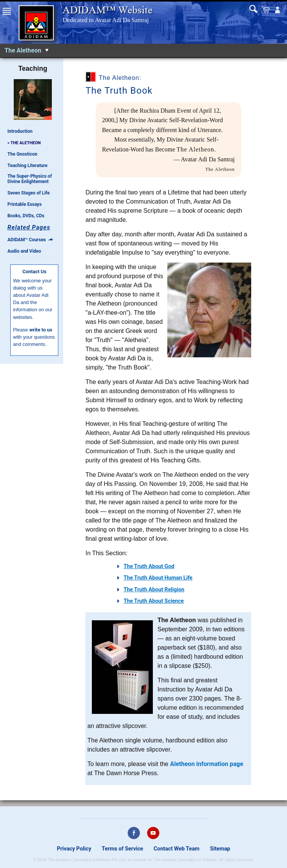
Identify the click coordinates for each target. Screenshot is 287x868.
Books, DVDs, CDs (26, 216)
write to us (41, 330)
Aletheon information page (207, 764)
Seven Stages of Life (29, 193)
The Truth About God (149, 566)
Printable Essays (25, 204)
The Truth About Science (154, 601)
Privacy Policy (74, 849)
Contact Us (34, 272)
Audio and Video (24, 251)
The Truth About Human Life (158, 578)
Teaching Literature (28, 166)
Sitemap (220, 849)
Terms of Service (123, 849)
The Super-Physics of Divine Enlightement (30, 179)
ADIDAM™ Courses (30, 240)
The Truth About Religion (154, 589)
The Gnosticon (22, 154)
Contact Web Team (176, 849)
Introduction (20, 131)
